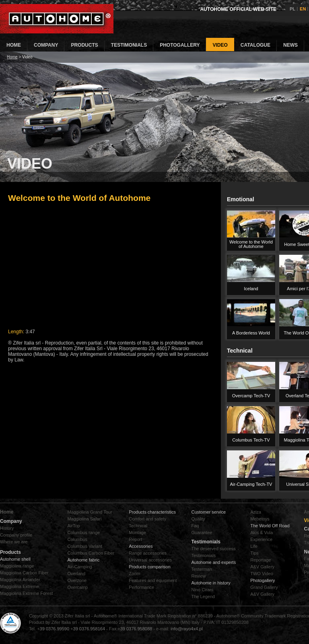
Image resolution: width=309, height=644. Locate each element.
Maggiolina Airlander (20, 580)
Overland (76, 574)
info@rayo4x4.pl (187, 629)
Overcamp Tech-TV (251, 396)
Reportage (261, 560)
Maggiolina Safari (84, 519)
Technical (138, 526)
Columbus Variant (85, 546)
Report (135, 539)
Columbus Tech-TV (251, 440)
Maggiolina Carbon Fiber (24, 573)
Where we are (14, 542)
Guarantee (202, 533)
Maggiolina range (17, 566)
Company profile (16, 535)
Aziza (256, 512)
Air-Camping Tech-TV (251, 484)
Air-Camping (79, 567)
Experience (261, 539)
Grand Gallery (264, 587)
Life (254, 546)
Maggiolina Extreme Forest (26, 593)
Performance (141, 587)
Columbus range (83, 533)
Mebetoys (260, 519)
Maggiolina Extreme (20, 586)
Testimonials (203, 555)
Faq (195, 526)
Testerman (201, 569)
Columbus (77, 539)
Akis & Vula (262, 533)
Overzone (77, 580)
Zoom (134, 574)
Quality (198, 519)
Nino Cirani (202, 590)
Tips (254, 553)
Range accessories (148, 553)
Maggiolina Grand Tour (90, 512)
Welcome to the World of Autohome (251, 244)
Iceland (251, 289)
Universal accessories (150, 560)
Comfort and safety (147, 519)
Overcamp (77, 587)
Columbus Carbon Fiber (91, 553)
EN (303, 9)
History (7, 528)
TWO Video (262, 574)
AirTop (73, 526)
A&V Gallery (262, 567)
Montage (137, 533)
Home (12, 57)
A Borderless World (251, 333)
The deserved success (213, 549)
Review (198, 576)
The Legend (203, 597)
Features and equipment (153, 580)
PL (293, 9)
